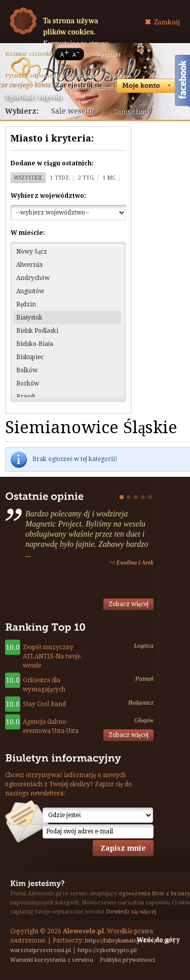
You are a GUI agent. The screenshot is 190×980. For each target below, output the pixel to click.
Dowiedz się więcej (131, 912)
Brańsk (26, 397)
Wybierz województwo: (48, 196)
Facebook (182, 83)
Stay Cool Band (44, 704)
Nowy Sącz (32, 252)
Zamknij (167, 22)
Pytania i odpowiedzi (33, 76)
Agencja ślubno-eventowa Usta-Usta (51, 726)
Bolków (27, 370)
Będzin (26, 304)
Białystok (29, 318)
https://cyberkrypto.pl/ (107, 950)
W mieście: (28, 233)
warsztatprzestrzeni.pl (41, 950)
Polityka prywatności (127, 960)
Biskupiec (30, 357)
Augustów (30, 291)
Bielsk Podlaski (37, 331)
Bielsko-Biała (35, 344)
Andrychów (33, 278)
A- (78, 54)
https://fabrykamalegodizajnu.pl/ (128, 941)
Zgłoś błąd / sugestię (34, 98)
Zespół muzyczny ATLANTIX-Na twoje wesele (52, 656)
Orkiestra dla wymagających (44, 685)
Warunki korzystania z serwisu (52, 960)
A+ (62, 54)
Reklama (120, 76)
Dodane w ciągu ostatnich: (52, 163)
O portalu (107, 54)
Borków (28, 383)
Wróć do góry (158, 940)
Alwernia (29, 265)
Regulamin (85, 76)
